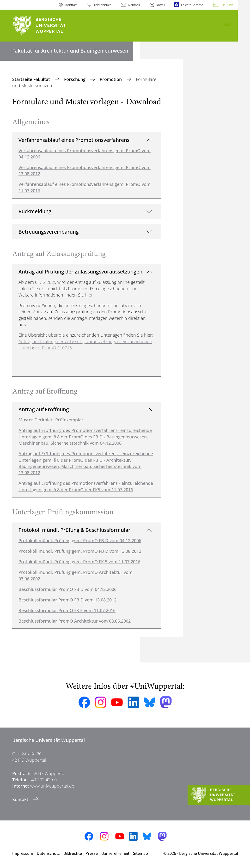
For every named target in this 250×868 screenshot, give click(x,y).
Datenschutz (48, 853)
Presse (92, 853)
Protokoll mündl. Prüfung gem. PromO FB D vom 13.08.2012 (80, 551)
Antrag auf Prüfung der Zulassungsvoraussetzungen (80, 271)
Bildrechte (73, 853)
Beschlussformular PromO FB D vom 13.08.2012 (67, 600)
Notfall (160, 5)
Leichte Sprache (192, 5)
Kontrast (71, 5)
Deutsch (227, 5)
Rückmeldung (35, 211)
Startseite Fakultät (32, 79)
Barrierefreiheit (115, 853)
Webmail (134, 5)
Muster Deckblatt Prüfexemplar (51, 420)
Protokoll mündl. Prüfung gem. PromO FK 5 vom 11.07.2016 (79, 562)
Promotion (111, 79)
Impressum (23, 853)
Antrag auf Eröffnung (44, 409)
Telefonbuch (103, 5)
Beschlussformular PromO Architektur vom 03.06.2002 (75, 621)
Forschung (75, 79)
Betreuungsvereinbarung (49, 232)
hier (89, 295)
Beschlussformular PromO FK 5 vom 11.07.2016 (67, 610)
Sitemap (140, 853)
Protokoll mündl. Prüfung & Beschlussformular (74, 530)
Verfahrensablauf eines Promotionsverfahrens (74, 140)
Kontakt (21, 799)
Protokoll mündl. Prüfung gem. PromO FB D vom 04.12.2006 (80, 540)
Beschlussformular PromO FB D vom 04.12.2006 (67, 589)
